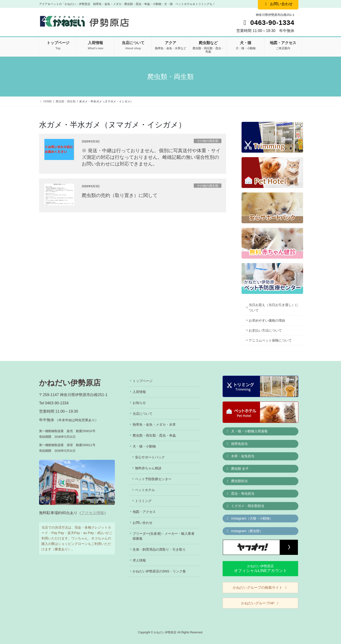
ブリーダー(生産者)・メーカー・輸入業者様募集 (164, 536)
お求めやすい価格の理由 (267, 320)
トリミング (143, 501)
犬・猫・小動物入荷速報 (247, 431)
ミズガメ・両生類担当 (245, 506)
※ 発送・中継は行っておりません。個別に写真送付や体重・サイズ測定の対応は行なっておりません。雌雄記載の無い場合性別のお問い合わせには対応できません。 (151, 157)
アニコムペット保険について (270, 340)
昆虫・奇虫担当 (240, 493)
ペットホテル (145, 490)
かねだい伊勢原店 (260, 569)
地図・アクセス (144, 512)
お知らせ (139, 403)
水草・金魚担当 (240, 456)
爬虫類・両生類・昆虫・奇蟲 (154, 435)
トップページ (143, 381)
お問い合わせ (143, 523)
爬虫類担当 (237, 481)
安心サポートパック (150, 457)
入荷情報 (139, 392)
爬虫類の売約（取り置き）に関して (120, 195)
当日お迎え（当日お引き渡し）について (274, 308)
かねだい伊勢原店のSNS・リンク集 (159, 571)
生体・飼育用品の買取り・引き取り (159, 549)
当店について (143, 414)
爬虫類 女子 (237, 469)
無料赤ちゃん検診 (148, 468)
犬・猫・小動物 (144, 446)
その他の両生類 (208, 141)
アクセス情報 (93, 513)
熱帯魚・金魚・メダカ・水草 (154, 425)
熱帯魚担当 (237, 444)
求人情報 (139, 560)
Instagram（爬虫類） (244, 531)
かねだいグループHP (260, 603)
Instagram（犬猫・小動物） (249, 518)
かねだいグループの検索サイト (260, 587)
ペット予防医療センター (153, 479)
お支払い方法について (265, 330)
